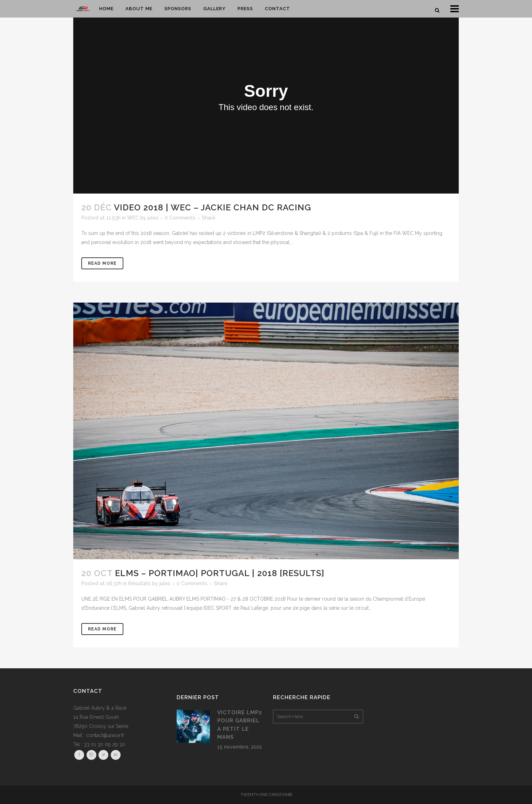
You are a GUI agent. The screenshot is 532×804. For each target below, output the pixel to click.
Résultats (139, 583)
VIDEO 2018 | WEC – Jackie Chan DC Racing (213, 207)
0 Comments (180, 218)
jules (153, 218)
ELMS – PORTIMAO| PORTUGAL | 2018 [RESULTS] (220, 573)
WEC (133, 218)
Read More (102, 263)
